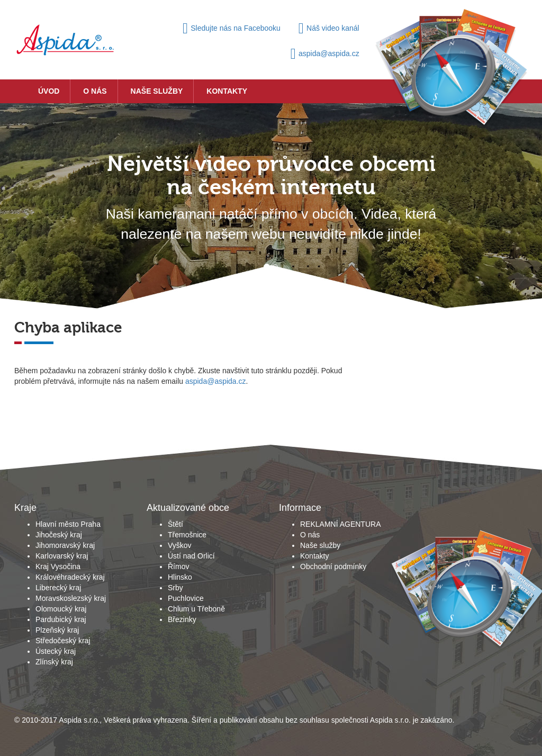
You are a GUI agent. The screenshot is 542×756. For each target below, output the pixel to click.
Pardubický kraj (61, 619)
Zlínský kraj (54, 662)
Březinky (182, 619)
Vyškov (180, 545)
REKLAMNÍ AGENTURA (340, 524)
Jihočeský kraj (59, 535)
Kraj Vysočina (58, 566)
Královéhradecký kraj (70, 577)
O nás (95, 91)
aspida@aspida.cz (325, 53)
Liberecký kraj (58, 588)
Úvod (49, 91)
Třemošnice (187, 535)
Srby (175, 588)
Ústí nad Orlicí (191, 556)
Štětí (175, 524)
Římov (178, 566)
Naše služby (157, 91)
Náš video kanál (329, 28)
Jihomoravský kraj (65, 545)
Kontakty (227, 91)
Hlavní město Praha (68, 524)
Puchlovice (186, 598)
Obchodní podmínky (333, 566)
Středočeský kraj (63, 641)
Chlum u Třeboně (196, 609)
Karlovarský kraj (62, 556)
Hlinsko (180, 577)
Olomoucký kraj (61, 609)
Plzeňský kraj (57, 630)
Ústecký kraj (56, 651)
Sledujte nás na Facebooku (232, 28)
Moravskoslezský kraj (71, 598)
